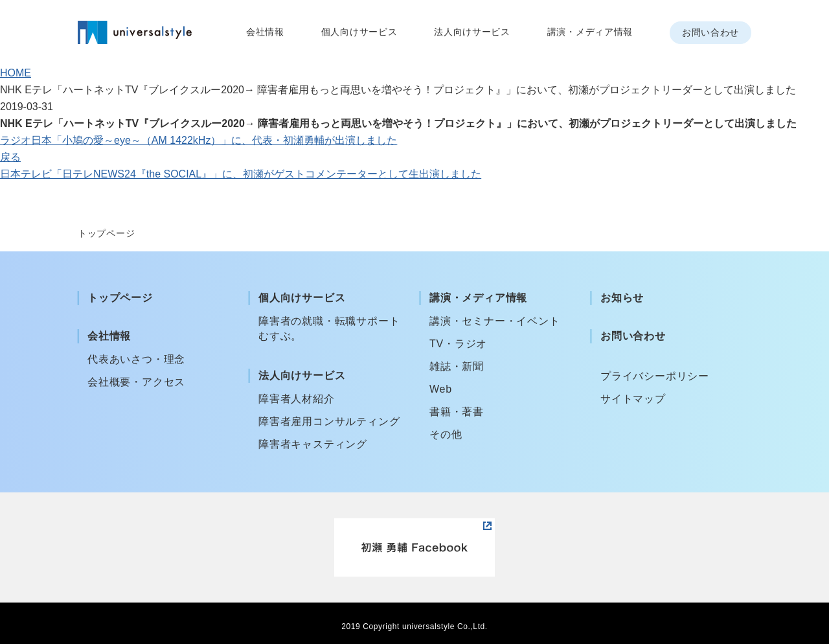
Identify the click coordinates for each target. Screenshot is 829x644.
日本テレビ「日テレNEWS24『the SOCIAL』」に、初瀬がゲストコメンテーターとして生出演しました (241, 174)
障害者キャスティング (313, 444)
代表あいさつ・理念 (136, 359)
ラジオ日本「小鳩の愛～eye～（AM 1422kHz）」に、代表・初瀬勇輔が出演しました (199, 140)
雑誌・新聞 (457, 366)
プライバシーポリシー (655, 376)
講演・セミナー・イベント (495, 321)
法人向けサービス (472, 32)
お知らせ (622, 298)
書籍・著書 (457, 412)
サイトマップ (633, 399)
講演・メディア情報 (590, 32)
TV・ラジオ (458, 344)
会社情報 (265, 32)
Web (441, 389)
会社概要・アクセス (136, 382)
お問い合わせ (710, 32)
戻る (10, 157)
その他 (446, 434)
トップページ (120, 298)
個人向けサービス (359, 32)
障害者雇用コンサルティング (329, 421)
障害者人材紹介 (297, 399)
